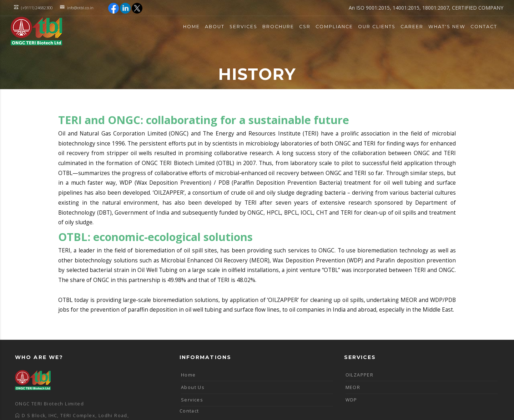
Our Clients (377, 27)
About (215, 27)
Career (412, 27)
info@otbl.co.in (80, 8)
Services (243, 27)
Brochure (278, 27)
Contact (484, 27)
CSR (305, 27)
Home (192, 27)
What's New (447, 27)
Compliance (334, 27)
